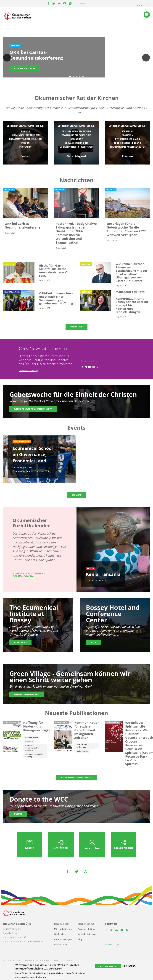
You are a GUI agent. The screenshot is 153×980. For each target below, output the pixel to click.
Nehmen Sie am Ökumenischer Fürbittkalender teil (29, 575)
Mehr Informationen (56, 977)
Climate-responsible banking (34, 755)
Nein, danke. (129, 966)
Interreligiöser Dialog (128, 139)
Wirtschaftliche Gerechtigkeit (76, 147)
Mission (25, 143)
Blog (80, 939)
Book (94, 642)
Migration (128, 135)
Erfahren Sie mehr (25, 68)
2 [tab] (73, 77)
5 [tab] (83, 77)
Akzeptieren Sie (108, 966)
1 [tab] (70, 77)
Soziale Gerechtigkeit (76, 143)
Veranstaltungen (63, 939)
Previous (7, 58)
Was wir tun (60, 945)
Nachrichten (61, 934)
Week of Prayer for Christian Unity (33, 409)
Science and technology (82, 746)
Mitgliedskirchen (63, 929)
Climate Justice (32, 737)
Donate (18, 814)
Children (29, 742)
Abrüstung (128, 131)
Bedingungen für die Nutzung (37, 960)
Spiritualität (26, 147)
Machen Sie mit (86, 924)
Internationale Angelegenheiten (127, 147)
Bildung (26, 131)
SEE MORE (76, 495)
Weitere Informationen (27, 694)
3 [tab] (76, 77)
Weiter (146, 58)
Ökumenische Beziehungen (26, 135)
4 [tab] (80, 77)
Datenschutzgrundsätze (63, 960)
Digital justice (82, 751)
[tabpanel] (76, 58)
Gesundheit (76, 139)
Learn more (20, 642)
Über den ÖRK (62, 924)
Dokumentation (86, 929)
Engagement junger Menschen (25, 139)
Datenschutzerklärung (28, 371)
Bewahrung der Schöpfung (76, 135)
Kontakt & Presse (87, 934)
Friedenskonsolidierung (128, 143)
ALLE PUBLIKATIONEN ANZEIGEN (77, 778)
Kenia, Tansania (103, 574)
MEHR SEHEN (76, 327)
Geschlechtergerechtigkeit (76, 131)
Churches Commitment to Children (32, 748)
